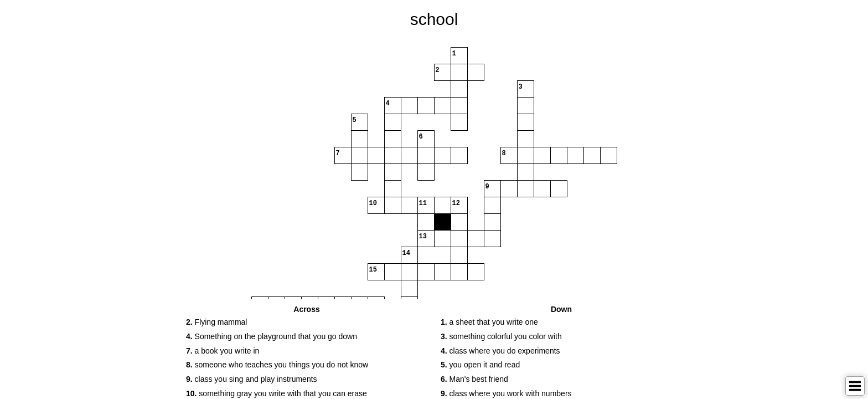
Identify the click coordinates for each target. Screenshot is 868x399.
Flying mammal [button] (216, 322)
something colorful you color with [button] (501, 336)
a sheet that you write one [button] (489, 322)
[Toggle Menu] (855, 386)
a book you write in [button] (223, 351)
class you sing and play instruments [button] (252, 379)
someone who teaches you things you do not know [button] (277, 365)
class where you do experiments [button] (500, 351)
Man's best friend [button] (474, 379)
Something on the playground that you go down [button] (272, 336)
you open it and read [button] (480, 365)
